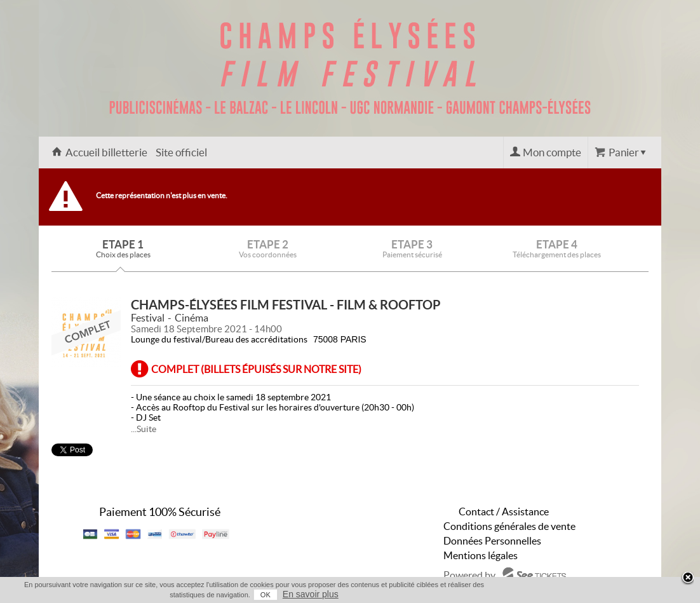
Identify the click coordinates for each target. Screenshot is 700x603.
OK (266, 595)
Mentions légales (481, 555)
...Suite (144, 429)
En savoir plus (311, 594)
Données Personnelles (492, 541)
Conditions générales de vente (509, 526)
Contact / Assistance (504, 512)
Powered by (469, 575)
